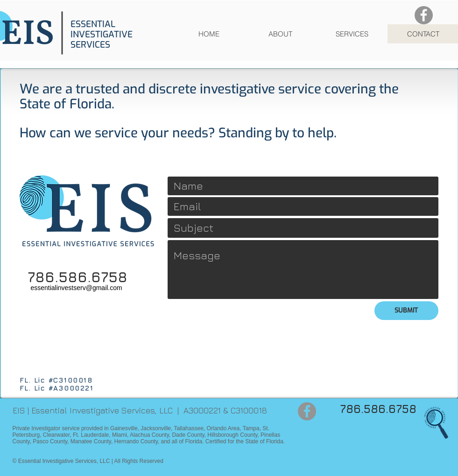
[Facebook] (424, 15)
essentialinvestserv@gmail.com (76, 288)
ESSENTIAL (93, 24)
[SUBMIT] (406, 311)
